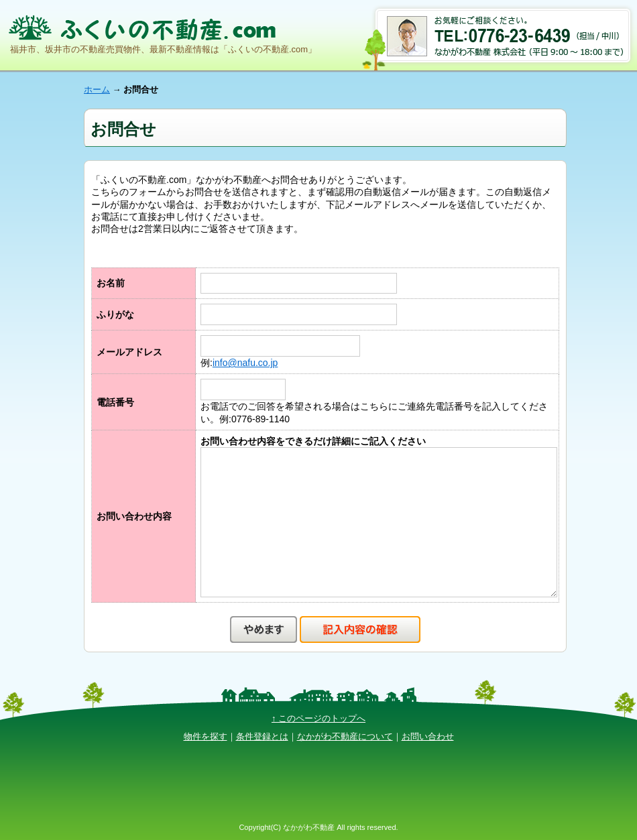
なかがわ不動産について (345, 736)
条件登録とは (262, 736)
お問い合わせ (428, 736)
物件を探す (206, 736)
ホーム (97, 89)
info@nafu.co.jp (245, 363)
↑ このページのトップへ (318, 718)
